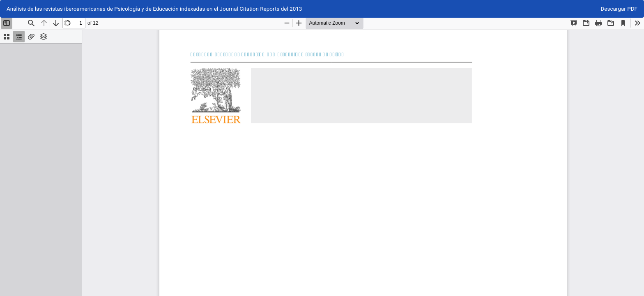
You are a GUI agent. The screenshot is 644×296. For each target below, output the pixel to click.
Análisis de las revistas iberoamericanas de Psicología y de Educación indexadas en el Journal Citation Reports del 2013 (154, 9)
